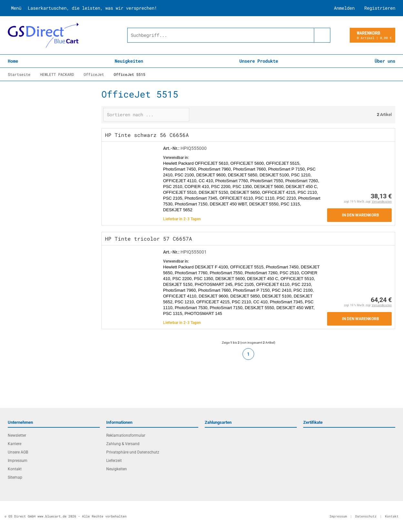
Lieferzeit (114, 461)
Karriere (15, 444)
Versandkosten (382, 202)
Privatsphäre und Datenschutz (133, 452)
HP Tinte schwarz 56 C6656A (147, 135)
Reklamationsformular (126, 435)
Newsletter (17, 435)
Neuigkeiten (129, 61)
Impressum (18, 461)
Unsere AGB (18, 452)
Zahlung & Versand (123, 444)
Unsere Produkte (259, 61)
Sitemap (15, 477)
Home (13, 61)
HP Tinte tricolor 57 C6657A (149, 239)
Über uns (385, 61)
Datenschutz (366, 516)
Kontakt (15, 469)
